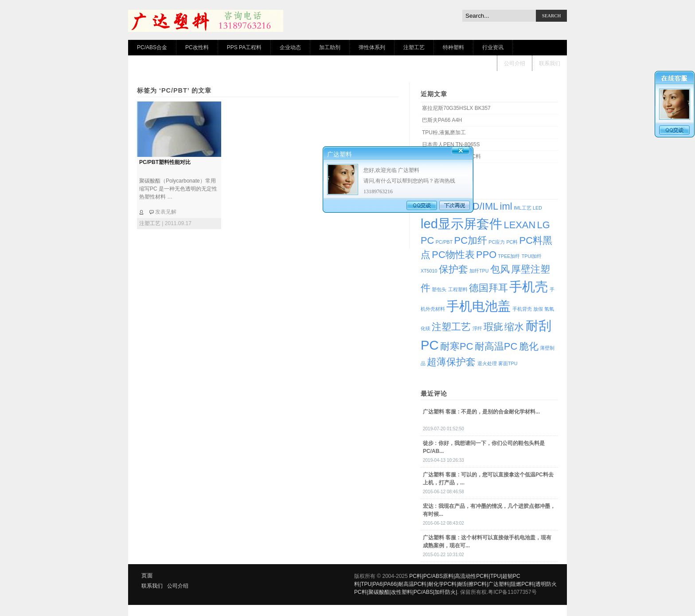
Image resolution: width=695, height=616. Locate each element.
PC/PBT (444, 242)
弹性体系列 (372, 47)
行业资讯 (493, 47)
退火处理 (487, 363)
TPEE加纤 (509, 256)
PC (427, 240)
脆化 (529, 346)
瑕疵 (493, 327)
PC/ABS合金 (152, 47)
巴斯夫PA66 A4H (442, 120)
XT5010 (429, 271)
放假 (538, 309)
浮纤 (477, 328)
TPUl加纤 (532, 256)
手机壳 (529, 287)
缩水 (514, 327)
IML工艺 (523, 208)
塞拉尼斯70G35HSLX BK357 (456, 108)
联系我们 (550, 63)
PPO (486, 255)
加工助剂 (330, 47)
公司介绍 (515, 63)
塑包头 (439, 289)
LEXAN (519, 225)
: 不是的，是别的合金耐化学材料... (481, 412)
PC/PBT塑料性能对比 (165, 162)
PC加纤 (471, 240)
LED (537, 208)
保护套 (453, 269)
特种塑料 (453, 47)
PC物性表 (453, 255)
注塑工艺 (414, 47)
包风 (500, 269)
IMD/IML (480, 206)
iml (506, 206)
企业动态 (290, 47)
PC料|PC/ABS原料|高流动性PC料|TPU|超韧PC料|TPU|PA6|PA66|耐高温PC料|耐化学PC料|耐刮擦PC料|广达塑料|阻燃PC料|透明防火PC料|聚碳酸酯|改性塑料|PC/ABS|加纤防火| (455, 584)
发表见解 (166, 212)
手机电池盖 (478, 306)
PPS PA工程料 (244, 47)
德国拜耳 (488, 288)
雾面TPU (508, 363)
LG (544, 225)
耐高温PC (496, 346)
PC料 (512, 242)
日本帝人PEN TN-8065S (451, 144)
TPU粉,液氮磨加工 (444, 133)
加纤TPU (479, 271)
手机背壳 (522, 309)
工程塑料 (458, 289)
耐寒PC (457, 346)
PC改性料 (197, 47)
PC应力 (497, 242)
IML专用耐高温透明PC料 (451, 156)
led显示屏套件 (461, 224)
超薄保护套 (451, 362)
